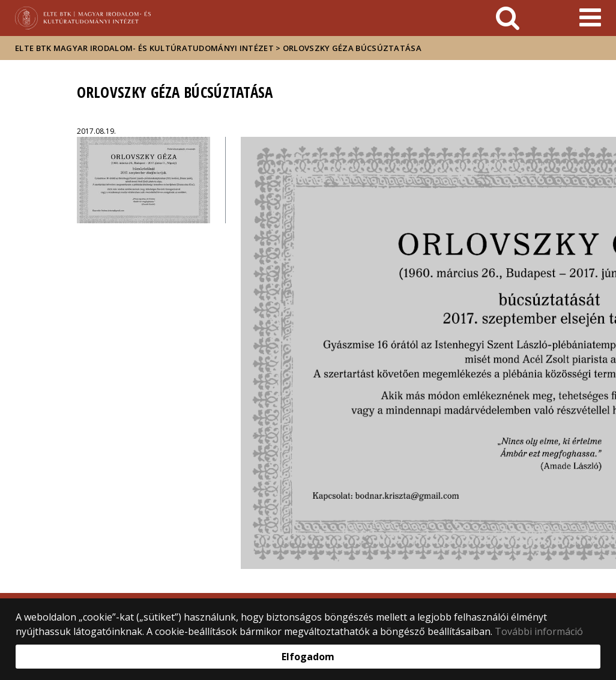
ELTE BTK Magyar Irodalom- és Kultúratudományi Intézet (144, 48)
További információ (539, 631)
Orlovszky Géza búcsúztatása (352, 48)
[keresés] (508, 18)
